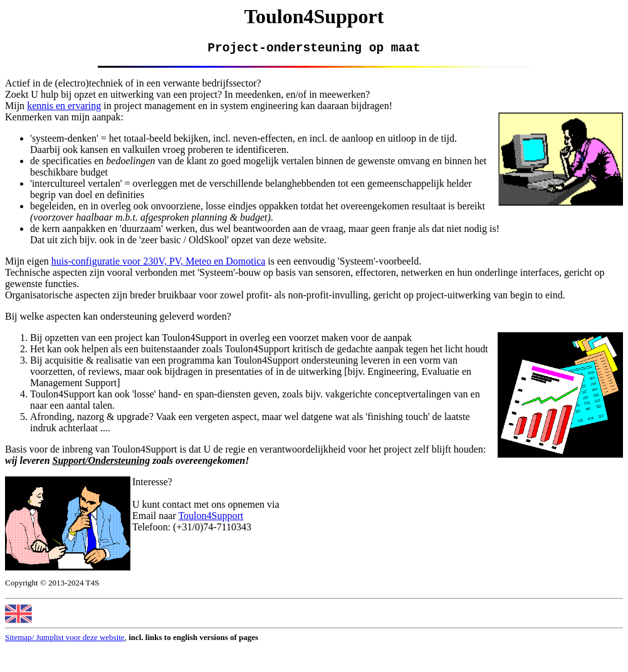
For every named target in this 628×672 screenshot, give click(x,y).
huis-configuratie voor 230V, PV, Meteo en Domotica (159, 264)
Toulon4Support (211, 519)
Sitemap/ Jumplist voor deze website (65, 640)
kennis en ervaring (64, 109)
